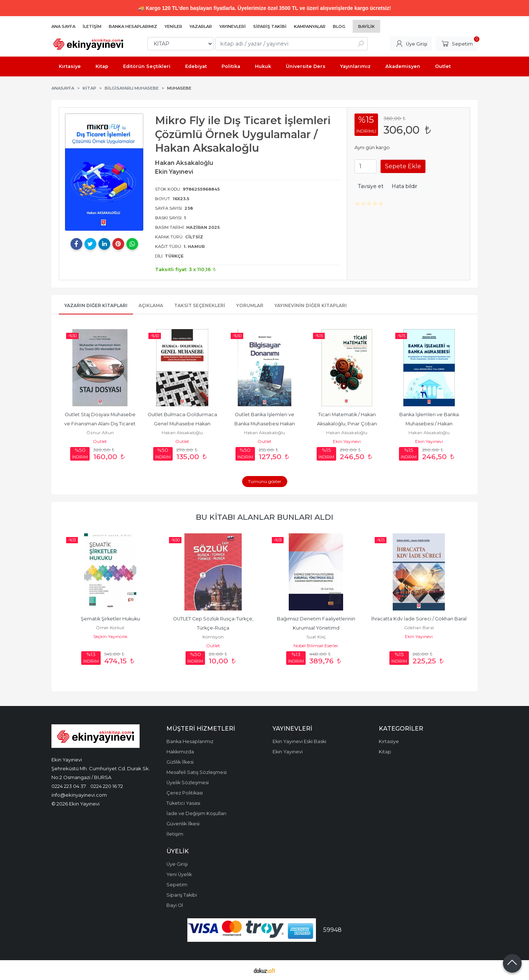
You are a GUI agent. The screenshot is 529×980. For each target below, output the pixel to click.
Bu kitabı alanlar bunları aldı (264, 517)
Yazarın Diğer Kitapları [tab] (96, 305)
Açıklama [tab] (151, 305)
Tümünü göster (265, 481)
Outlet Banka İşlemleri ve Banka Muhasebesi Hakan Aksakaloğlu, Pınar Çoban (265, 424)
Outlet (100, 441)
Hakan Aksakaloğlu (182, 433)
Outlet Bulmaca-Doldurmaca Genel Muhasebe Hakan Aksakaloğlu (183, 424)
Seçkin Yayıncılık (110, 636)
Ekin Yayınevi (347, 441)
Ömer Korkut (110, 628)
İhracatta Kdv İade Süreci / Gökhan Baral (419, 619)
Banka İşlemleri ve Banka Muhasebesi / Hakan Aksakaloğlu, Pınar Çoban (430, 424)
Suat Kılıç (316, 637)
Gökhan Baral (419, 628)
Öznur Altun (100, 433)
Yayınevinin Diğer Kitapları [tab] (311, 305)
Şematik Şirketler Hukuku (110, 619)
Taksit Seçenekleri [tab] (200, 305)
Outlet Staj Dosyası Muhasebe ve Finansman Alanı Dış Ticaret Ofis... (100, 424)
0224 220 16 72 (107, 786)
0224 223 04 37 (69, 786)
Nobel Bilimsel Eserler (316, 646)
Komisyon (213, 637)
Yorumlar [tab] (250, 305)
